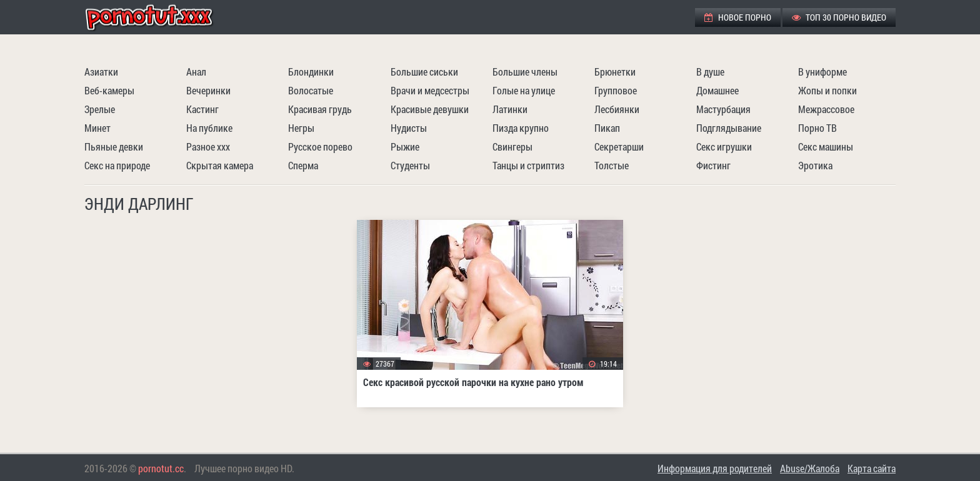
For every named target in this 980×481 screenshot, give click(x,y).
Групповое (616, 90)
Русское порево (320, 146)
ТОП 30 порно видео (839, 17)
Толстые (612, 165)
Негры (301, 128)
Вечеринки (208, 90)
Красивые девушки (430, 109)
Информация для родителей (715, 468)
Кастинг (202, 109)
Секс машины (826, 146)
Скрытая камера (220, 165)
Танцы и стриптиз (528, 165)
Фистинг (713, 165)
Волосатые (311, 90)
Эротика (815, 165)
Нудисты (409, 128)
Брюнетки (615, 72)
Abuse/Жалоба (810, 468)
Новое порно (738, 17)
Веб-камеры (109, 90)
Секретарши (619, 146)
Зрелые (100, 109)
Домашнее (717, 90)
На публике (209, 128)
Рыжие (405, 146)
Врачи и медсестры (430, 90)
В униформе (822, 72)
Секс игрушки (724, 146)
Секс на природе (117, 165)
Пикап (607, 128)
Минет (97, 128)
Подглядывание (729, 128)
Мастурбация (723, 109)
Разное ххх (208, 146)
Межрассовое (826, 109)
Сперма (303, 165)
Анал (196, 72)
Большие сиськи (424, 72)
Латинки (510, 109)
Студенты (410, 165)
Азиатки (101, 72)
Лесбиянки (617, 109)
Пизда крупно (521, 128)
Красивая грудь (320, 109)
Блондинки (311, 72)
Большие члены (525, 72)
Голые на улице (524, 90)
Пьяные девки (114, 146)
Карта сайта (872, 468)
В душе (710, 72)
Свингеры (512, 146)
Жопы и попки (827, 90)
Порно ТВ (817, 128)
